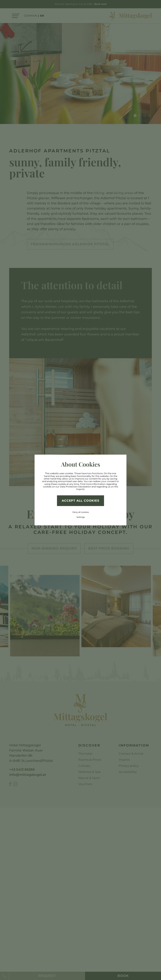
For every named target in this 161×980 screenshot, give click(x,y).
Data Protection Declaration (75, 487)
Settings (81, 517)
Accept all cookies (80, 501)
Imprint (80, 489)
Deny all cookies (81, 512)
